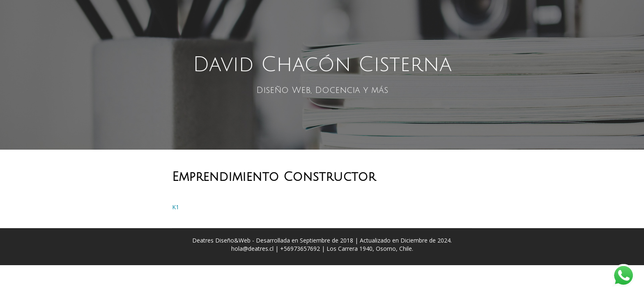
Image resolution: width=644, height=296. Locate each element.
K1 (176, 207)
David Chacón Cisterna (322, 65)
